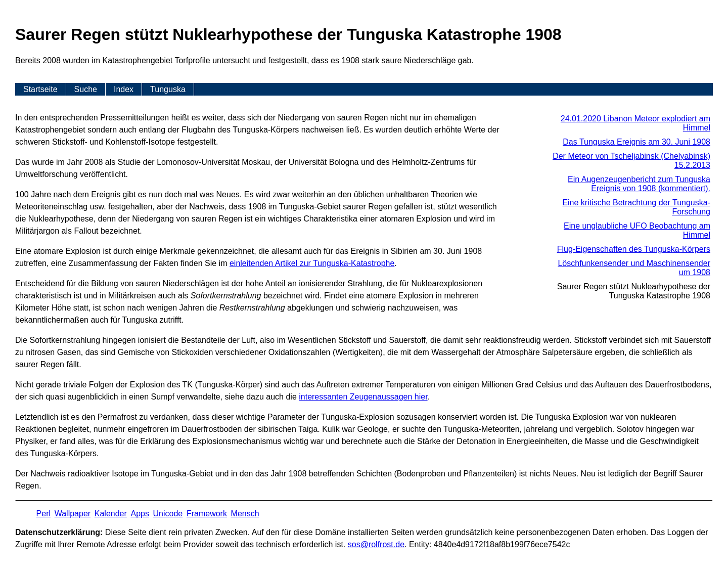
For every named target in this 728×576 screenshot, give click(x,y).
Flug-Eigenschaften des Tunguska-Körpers (634, 249)
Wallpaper (73, 514)
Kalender (111, 514)
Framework (207, 514)
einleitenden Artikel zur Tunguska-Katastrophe (312, 263)
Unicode (168, 514)
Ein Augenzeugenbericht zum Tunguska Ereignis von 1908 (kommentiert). (639, 184)
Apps (140, 514)
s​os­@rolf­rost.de (376, 544)
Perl (43, 514)
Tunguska (168, 89)
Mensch (245, 514)
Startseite (40, 89)
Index (124, 89)
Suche (86, 89)
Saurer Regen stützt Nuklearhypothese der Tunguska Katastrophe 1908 (634, 291)
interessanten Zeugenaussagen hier (363, 397)
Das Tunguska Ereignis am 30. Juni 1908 (636, 142)
